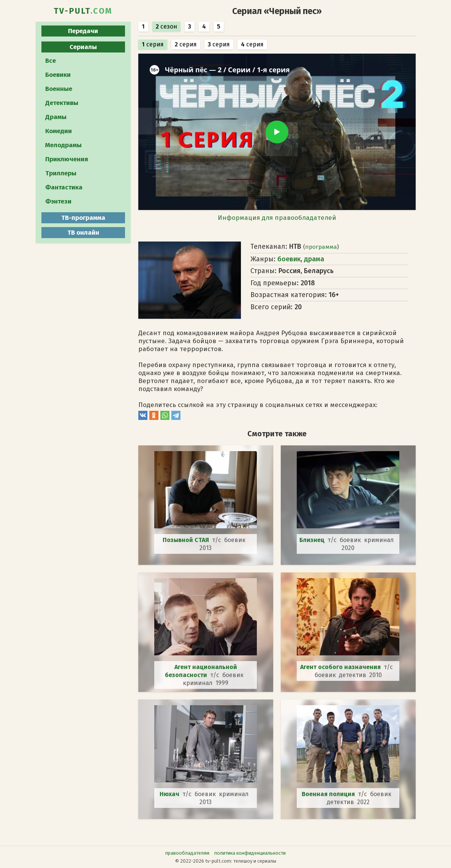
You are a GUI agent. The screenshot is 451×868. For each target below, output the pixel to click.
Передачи (83, 31)
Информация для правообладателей (277, 218)
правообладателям (187, 853)
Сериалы (83, 47)
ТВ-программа (83, 218)
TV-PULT (83, 11)
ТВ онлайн (83, 233)
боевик (289, 259)
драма (314, 259)
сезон (166, 26)
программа (321, 247)
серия (153, 44)
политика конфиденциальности (250, 853)
